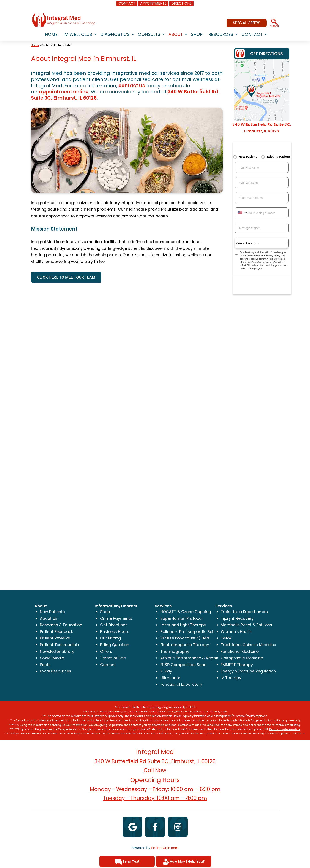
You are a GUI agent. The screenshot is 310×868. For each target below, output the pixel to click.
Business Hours (115, 632)
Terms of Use (113, 658)
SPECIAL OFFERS (247, 23)
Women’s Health (236, 632)
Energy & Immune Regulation (248, 671)
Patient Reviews (55, 638)
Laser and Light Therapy (183, 625)
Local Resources (56, 671)
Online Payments (116, 618)
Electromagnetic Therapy (185, 645)
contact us (132, 86)
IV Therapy (231, 678)
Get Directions (114, 625)
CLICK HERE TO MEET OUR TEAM (66, 277)
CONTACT (127, 3)
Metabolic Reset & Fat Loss (246, 625)
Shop (105, 612)
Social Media (52, 658)
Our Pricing (110, 638)
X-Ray (166, 671)
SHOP (197, 34)
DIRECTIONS (181, 3)
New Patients (52, 612)
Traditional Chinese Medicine (248, 645)
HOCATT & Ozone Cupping (186, 612)
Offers (106, 651)
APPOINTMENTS (153, 3)
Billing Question (115, 645)
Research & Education (61, 625)
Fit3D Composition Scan (183, 665)
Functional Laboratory (181, 684)
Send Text (127, 862)
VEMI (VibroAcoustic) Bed (185, 638)
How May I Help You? (183, 862)
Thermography (175, 651)
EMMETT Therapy (237, 665)
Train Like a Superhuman (244, 612)
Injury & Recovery (237, 618)
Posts (45, 665)
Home (35, 45)
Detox (226, 638)
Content (108, 665)
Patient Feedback (57, 632)
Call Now (155, 770)
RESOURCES (221, 34)
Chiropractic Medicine (242, 658)
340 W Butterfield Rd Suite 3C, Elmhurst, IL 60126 (155, 761)
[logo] (63, 20)
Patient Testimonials (59, 645)
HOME (51, 34)
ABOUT (176, 34)
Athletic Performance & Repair (189, 658)
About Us (49, 618)
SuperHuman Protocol (181, 618)
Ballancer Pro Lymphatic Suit (187, 632)
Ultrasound (171, 678)
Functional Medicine (240, 651)
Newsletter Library (57, 651)
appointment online (64, 92)
